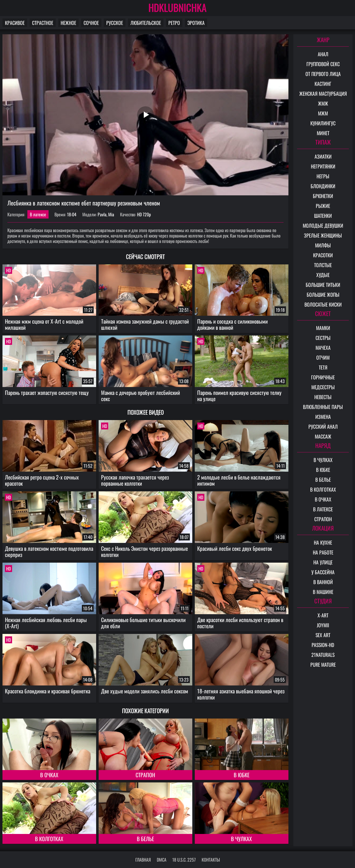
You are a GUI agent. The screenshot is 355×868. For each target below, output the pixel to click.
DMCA (162, 860)
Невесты (323, 397)
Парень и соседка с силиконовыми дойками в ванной (232, 324)
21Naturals (323, 655)
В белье (145, 839)
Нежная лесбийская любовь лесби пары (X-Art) (46, 623)
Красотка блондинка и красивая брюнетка (48, 691)
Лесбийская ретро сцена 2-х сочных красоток (42, 480)
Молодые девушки (323, 225)
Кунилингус (323, 123)
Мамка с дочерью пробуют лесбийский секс (141, 396)
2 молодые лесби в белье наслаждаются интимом (239, 480)
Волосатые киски (323, 304)
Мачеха (323, 348)
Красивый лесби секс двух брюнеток (235, 548)
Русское (115, 23)
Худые (323, 275)
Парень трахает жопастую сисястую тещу (47, 392)
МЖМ (323, 113)
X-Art (323, 615)
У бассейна (323, 572)
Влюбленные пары (323, 407)
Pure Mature (323, 665)
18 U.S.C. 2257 (184, 860)
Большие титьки (323, 285)
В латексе (38, 214)
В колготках (49, 839)
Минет (323, 133)
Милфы (323, 245)
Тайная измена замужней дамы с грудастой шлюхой (145, 324)
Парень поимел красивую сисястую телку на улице (239, 396)
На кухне (323, 542)
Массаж (323, 436)
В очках (49, 775)
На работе (323, 552)
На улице (323, 562)
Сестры (323, 338)
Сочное (91, 23)
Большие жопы (323, 295)
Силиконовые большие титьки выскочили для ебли (143, 623)
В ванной (323, 582)
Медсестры (323, 387)
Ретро (174, 23)
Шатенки (323, 216)
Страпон (145, 775)
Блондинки (323, 186)
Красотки (323, 255)
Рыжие (323, 206)
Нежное (68, 23)
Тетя (323, 367)
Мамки (323, 328)
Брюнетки (323, 196)
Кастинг (323, 84)
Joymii (323, 625)
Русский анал (323, 426)
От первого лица (323, 74)
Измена (323, 417)
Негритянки (323, 166)
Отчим (323, 357)
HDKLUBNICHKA (177, 7)
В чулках (241, 839)
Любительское (146, 23)
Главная (143, 860)
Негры (323, 176)
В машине (323, 592)
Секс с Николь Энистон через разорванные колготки (144, 551)
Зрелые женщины (323, 235)
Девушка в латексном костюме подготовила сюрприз (49, 551)
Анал (323, 54)
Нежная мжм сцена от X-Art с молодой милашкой (44, 324)
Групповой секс (323, 64)
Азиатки (323, 156)
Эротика (196, 23)
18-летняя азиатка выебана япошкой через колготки (241, 694)
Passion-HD (323, 645)
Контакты (211, 860)
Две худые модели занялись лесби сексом (145, 691)
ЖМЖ (323, 103)
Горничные (323, 377)
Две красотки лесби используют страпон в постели (240, 623)
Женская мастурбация (323, 93)
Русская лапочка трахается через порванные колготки (135, 480)
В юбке (242, 775)
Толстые (323, 265)
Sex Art (323, 635)
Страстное (43, 23)
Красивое (15, 23)
